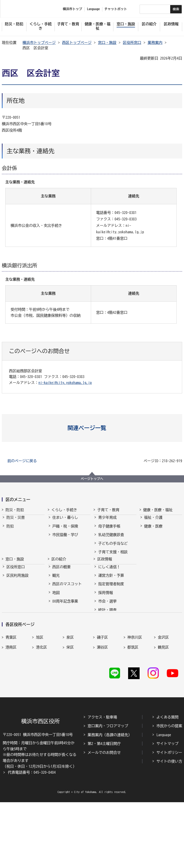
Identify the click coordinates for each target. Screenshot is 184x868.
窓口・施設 (107, 43)
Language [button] (93, 9)
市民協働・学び (65, 539)
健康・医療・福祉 (158, 510)
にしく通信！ (109, 598)
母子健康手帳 (109, 530)
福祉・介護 (153, 522)
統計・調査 (107, 641)
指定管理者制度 (111, 615)
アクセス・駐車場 (102, 783)
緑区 (131, 713)
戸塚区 (11, 713)
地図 (56, 624)
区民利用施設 (17, 607)
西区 (70, 713)
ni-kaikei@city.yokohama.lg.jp (65, 383)
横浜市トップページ (39, 43)
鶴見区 (163, 703)
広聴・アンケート (113, 658)
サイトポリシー (169, 818)
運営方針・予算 (111, 607)
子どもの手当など (113, 548)
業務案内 (155, 43)
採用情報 (106, 624)
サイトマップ (167, 810)
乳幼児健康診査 (111, 539)
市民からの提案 (169, 792)
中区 (40, 713)
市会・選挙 (107, 632)
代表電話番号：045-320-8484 (32, 838)
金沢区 (163, 693)
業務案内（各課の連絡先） (110, 801)
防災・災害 (16, 522)
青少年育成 (107, 522)
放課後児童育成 (111, 573)
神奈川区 (135, 693)
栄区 (70, 703)
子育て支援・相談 (113, 556)
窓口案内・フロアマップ (108, 792)
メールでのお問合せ (104, 818)
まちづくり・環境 (67, 548)
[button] (92, 428)
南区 (161, 713)
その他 (58, 641)
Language (164, 801)
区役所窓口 (132, 43)
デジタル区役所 (65, 650)
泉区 (70, 693)
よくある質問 (167, 783)
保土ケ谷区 (106, 713)
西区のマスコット (67, 615)
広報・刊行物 (109, 650)
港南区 (11, 703)
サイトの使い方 (169, 827)
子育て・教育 (108, 510)
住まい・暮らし (65, 522)
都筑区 (133, 703)
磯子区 (102, 693)
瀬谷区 (102, 703)
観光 (56, 607)
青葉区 (11, 693)
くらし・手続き (64, 510)
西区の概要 (62, 598)
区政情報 (105, 586)
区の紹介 (59, 586)
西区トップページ (77, 43)
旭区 (40, 693)
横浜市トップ (72, 9)
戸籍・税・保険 (65, 530)
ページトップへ (92, 479)
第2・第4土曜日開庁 (104, 810)
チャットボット (116, 9)
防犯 (10, 530)
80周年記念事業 (65, 632)
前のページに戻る (22, 461)
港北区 (41, 703)
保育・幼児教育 (111, 565)
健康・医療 (153, 530)
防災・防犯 (15, 510)
